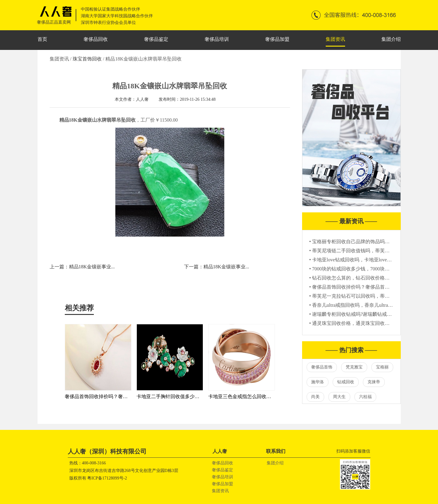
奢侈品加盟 (277, 39)
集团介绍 (391, 39)
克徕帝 (374, 382)
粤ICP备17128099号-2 (107, 478)
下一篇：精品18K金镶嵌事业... (217, 267)
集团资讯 (335, 39)
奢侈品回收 (96, 39)
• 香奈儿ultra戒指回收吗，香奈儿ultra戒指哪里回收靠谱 (368, 305)
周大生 (339, 397)
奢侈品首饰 (322, 367)
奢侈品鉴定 (156, 39)
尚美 (315, 397)
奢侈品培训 (217, 39)
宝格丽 (382, 367)
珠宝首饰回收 (88, 59)
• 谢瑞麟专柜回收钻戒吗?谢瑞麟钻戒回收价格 (358, 314)
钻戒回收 (346, 382)
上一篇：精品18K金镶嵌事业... (82, 267)
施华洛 (318, 382)
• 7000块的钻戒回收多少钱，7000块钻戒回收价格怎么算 (369, 269)
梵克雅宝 (354, 367)
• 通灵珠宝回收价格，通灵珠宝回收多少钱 (354, 323)
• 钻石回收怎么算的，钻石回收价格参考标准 (357, 278)
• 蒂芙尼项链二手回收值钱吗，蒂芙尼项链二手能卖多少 (369, 251)
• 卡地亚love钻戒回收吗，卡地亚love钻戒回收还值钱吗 (368, 260)
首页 (42, 39)
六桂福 (365, 397)
